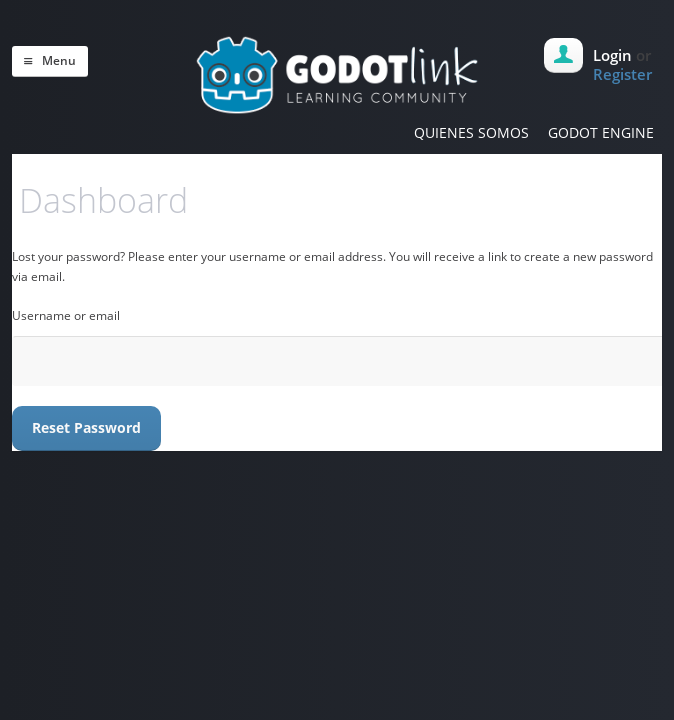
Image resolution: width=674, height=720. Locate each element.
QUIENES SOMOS (471, 132)
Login (612, 55)
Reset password (86, 427)
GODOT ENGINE (601, 132)
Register (622, 74)
